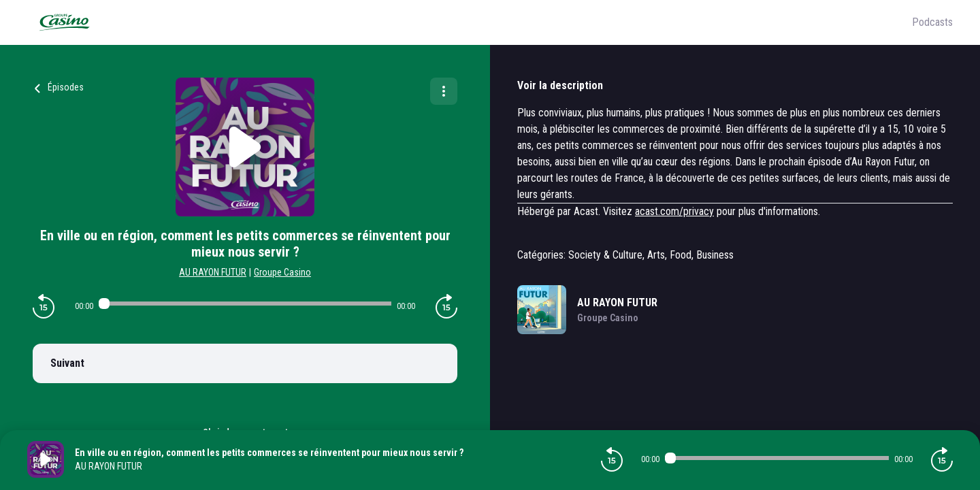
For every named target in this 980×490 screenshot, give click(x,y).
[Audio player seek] (245, 304)
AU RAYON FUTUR (213, 272)
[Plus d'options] (444, 91)
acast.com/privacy (674, 211)
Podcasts (932, 22)
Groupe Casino (282, 272)
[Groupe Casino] (470, 22)
